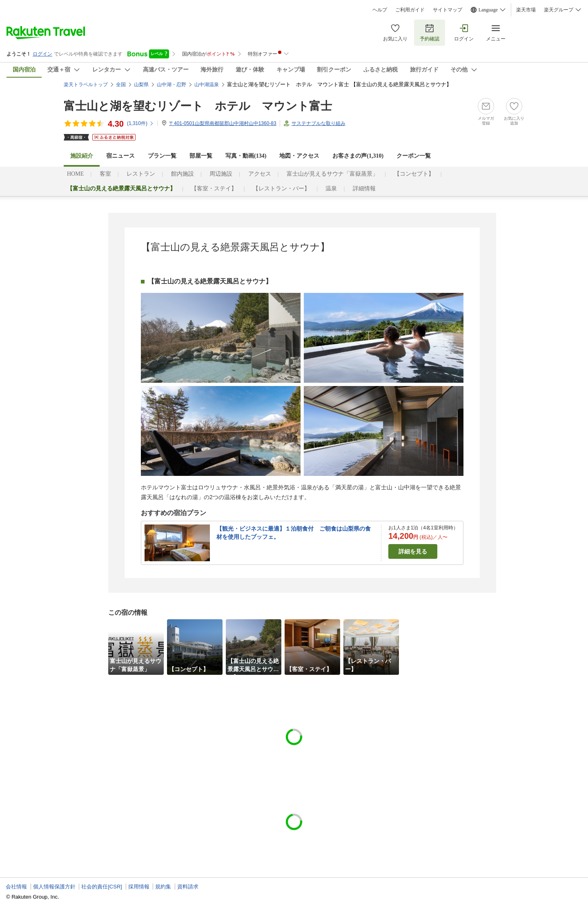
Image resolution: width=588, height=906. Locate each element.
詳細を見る (413, 551)
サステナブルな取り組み (318, 123)
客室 (105, 174)
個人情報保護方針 (54, 887)
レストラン (141, 174)
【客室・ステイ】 (214, 189)
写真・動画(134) (246, 156)
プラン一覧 (162, 156)
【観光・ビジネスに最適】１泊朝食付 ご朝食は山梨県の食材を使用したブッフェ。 (294, 533)
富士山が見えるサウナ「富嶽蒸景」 (332, 174)
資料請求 (188, 887)
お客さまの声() (358, 156)
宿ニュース (120, 156)
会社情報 (16, 887)
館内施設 (183, 174)
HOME (75, 174)
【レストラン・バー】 (281, 189)
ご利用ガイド (410, 10)
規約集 (163, 887)
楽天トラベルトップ (86, 85)
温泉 (331, 189)
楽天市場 (526, 10)
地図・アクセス (299, 156)
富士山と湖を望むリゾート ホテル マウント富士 (198, 106)
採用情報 (139, 887)
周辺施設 (221, 174)
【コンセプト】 (414, 174)
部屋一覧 (201, 156)
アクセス (260, 174)
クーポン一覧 (414, 156)
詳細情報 (364, 189)
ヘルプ (380, 10)
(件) (140, 123)
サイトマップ (448, 10)
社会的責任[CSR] (102, 887)
